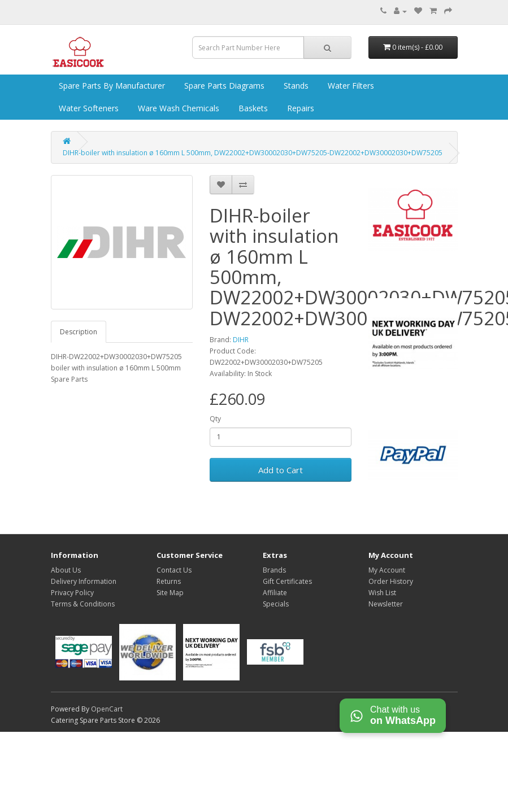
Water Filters (350, 86)
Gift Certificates (287, 581)
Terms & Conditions (83, 604)
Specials (276, 604)
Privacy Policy (72, 593)
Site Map (170, 593)
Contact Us (174, 570)
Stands (295, 86)
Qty (215, 419)
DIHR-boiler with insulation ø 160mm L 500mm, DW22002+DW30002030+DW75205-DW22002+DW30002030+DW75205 (253, 153)
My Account (387, 570)
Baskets (252, 108)
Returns (169, 581)
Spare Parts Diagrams (223, 86)
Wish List (382, 593)
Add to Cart (281, 470)
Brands (274, 570)
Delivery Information (84, 581)
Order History (391, 581)
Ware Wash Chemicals (177, 108)
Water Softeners (88, 108)
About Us (66, 570)
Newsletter (386, 604)
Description (79, 332)
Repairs (299, 108)
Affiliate (275, 593)
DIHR (241, 340)
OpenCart (107, 709)
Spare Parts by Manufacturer (111, 86)
